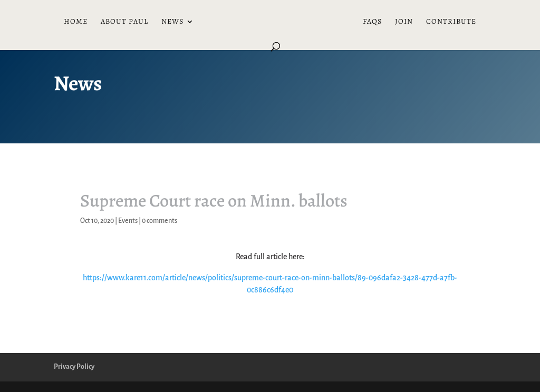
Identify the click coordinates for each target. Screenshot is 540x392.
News (172, 22)
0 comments (160, 221)
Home (76, 22)
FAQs (372, 22)
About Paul (124, 22)
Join (404, 22)
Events (128, 221)
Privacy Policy (74, 367)
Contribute (451, 22)
